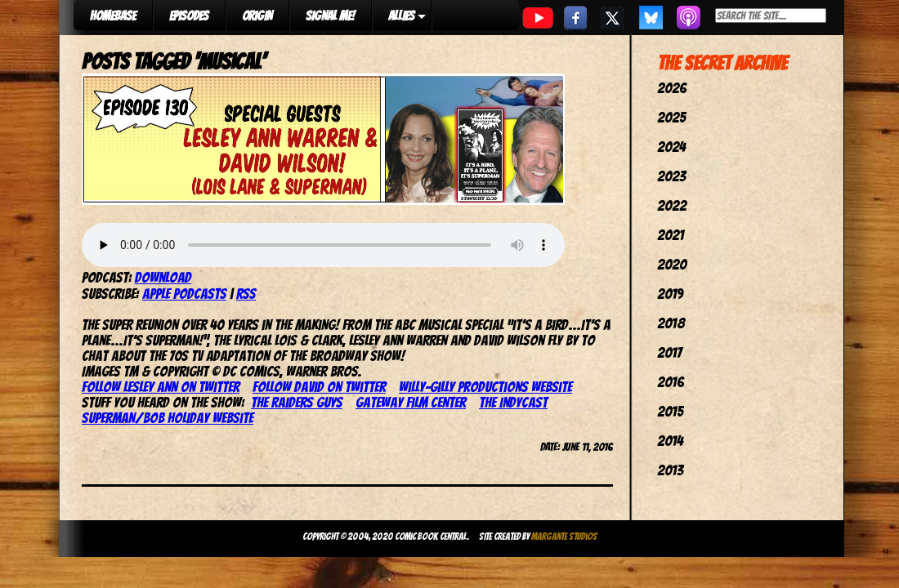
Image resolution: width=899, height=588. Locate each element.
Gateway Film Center (411, 402)
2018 (671, 323)
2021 (671, 235)
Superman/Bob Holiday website (168, 418)
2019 (670, 294)
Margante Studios (564, 536)
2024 (671, 147)
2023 (671, 176)
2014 (670, 441)
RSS (246, 294)
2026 (672, 88)
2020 (672, 264)
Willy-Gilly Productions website (485, 387)
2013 (670, 470)
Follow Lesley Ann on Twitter (161, 387)
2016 (671, 382)
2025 (671, 117)
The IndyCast (513, 402)
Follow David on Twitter (319, 387)
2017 (669, 352)
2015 (670, 411)
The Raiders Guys (297, 402)
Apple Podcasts (184, 294)
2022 (672, 205)
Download (163, 277)
